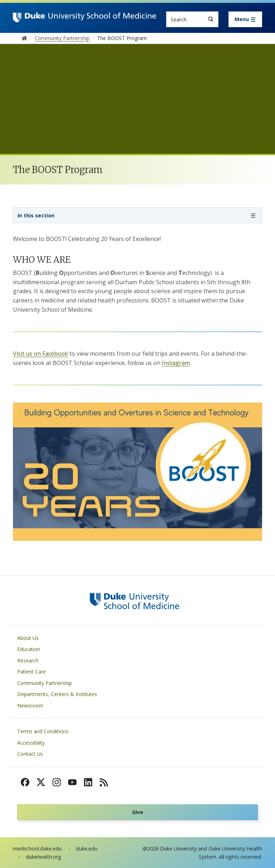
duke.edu (87, 849)
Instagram (176, 363)
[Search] (211, 19)
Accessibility (31, 743)
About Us (28, 638)
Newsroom (30, 706)
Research (28, 660)
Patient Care (32, 672)
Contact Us (30, 754)
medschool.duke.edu (37, 849)
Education (29, 649)
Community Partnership (45, 683)
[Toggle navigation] (245, 19)
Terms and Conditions (43, 731)
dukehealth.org (44, 857)
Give (138, 812)
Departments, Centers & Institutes (57, 694)
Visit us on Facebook (40, 354)
